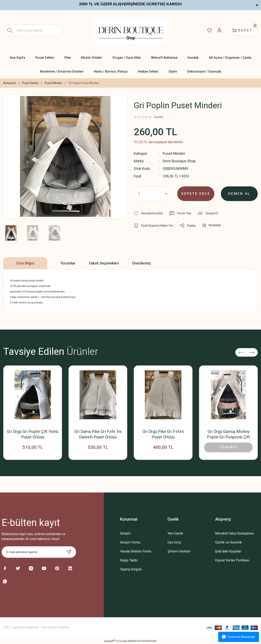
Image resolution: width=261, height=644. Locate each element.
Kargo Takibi (129, 560)
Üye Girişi (174, 542)
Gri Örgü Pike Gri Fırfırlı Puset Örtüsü (163, 434)
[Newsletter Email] (39, 552)
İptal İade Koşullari (228, 551)
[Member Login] (219, 30)
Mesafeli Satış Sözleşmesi (234, 533)
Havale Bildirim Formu (136, 551)
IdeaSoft (110, 641)
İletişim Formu (130, 542)
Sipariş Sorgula (131, 569)
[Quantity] (152, 194)
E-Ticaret (122, 641)
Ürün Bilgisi (25, 263)
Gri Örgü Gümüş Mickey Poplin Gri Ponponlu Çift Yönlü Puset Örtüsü (228, 434)
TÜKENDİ (228, 447)
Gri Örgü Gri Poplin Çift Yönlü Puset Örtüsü (33, 434)
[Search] (33, 30)
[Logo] (130, 30)
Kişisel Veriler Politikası (232, 560)
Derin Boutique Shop (179, 161)
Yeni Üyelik (175, 533)
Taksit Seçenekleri (104, 263)
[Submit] (69, 552)
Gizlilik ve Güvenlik (228, 542)
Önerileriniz (141, 263)
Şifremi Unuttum (179, 551)
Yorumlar (68, 263)
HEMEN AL (239, 194)
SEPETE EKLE (196, 194)
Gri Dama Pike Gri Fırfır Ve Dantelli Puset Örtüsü (98, 434)
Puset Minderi (174, 153)
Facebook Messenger (239, 637)
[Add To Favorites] (148, 213)
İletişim (125, 533)
